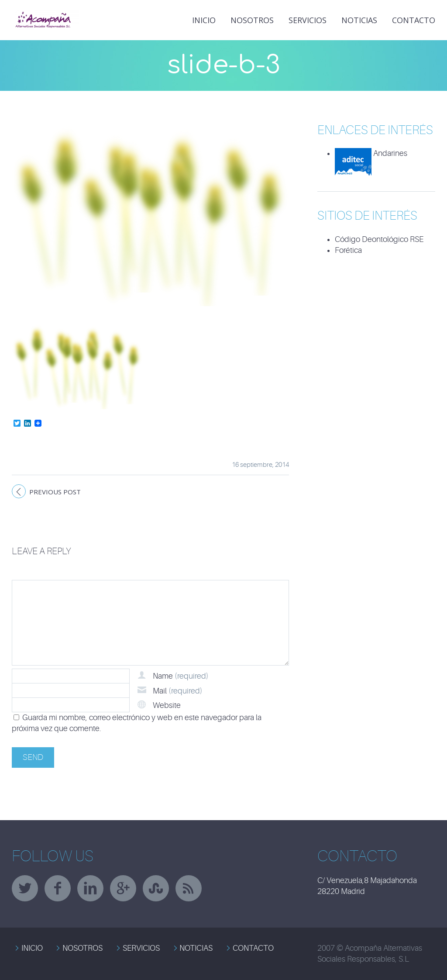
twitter (25, 888)
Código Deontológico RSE (379, 239)
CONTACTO (253, 948)
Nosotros (252, 20)
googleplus (123, 888)
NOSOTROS (83, 948)
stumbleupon (156, 888)
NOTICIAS (359, 20)
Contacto (414, 20)
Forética (348, 250)
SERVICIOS (141, 948)
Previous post (55, 492)
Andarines (371, 153)
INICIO (204, 20)
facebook (58, 888)
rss (189, 888)
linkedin (90, 888)
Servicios (308, 20)
